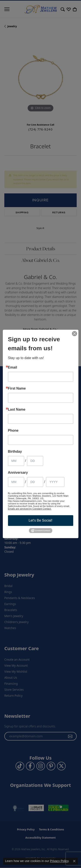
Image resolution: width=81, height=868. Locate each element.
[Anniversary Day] (35, 482)
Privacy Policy (59, 861)
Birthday (15, 452)
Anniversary (18, 473)
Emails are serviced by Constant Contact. (30, 509)
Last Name (17, 410)
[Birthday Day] (35, 461)
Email (13, 367)
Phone (13, 431)
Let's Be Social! (41, 520)
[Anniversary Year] (55, 482)
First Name (17, 388)
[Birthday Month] (16, 461)
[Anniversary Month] (16, 482)
